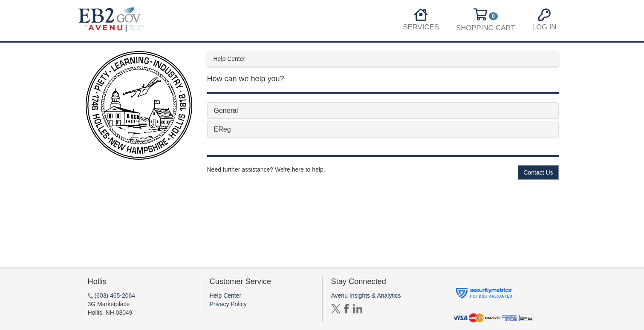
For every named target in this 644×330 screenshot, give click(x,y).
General (226, 110)
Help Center (226, 296)
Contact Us (538, 172)
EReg (222, 129)
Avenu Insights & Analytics (366, 296)
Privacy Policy (228, 304)
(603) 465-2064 (115, 296)
